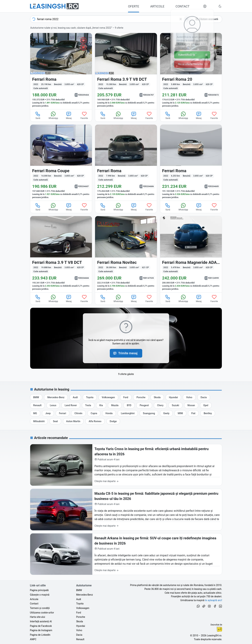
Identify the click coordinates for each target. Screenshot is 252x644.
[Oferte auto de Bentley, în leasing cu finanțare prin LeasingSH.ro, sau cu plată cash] (208, 413)
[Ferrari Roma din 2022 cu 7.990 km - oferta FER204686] (126, 163)
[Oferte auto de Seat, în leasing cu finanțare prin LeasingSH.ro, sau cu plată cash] (55, 421)
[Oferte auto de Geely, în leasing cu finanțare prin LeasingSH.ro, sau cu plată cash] (166, 413)
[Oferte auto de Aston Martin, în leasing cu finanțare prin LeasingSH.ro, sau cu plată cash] (73, 421)
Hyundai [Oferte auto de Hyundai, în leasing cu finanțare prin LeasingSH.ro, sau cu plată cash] (81, 626)
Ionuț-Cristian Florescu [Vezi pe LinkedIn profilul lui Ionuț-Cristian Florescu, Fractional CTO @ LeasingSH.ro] (219, 629)
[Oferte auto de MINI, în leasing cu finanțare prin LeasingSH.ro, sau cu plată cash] (180, 413)
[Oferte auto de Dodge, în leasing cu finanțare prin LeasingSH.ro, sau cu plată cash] (113, 421)
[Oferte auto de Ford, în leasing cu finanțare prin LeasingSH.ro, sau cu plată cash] (126, 397)
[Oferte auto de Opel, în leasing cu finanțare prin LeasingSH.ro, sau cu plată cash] (206, 405)
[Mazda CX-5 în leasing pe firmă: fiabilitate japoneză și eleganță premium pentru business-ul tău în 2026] (126, 510)
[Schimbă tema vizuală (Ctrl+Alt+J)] (220, 6)
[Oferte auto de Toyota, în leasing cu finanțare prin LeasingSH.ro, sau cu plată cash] (90, 397)
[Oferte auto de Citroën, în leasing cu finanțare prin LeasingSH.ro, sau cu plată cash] (78, 413)
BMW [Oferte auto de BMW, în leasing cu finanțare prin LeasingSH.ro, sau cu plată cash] (79, 590)
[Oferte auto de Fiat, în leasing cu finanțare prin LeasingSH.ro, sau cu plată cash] (193, 413)
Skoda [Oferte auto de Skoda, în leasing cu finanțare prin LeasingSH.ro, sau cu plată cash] (80, 621)
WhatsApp (53, 115)
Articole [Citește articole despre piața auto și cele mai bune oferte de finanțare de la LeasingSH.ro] (34, 599)
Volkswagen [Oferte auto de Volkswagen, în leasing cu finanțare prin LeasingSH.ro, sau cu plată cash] (83, 608)
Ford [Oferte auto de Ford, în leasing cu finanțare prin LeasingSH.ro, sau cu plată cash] (79, 613)
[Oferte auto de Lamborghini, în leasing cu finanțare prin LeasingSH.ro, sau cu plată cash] (128, 413)
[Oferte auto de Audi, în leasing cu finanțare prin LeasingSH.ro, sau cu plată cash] (75, 397)
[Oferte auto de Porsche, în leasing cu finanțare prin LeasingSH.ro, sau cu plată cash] (141, 397)
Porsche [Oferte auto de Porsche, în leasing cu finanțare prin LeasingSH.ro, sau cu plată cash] (81, 617)
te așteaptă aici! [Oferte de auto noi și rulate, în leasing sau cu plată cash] (214, 600)
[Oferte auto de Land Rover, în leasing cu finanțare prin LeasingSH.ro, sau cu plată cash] (71, 405)
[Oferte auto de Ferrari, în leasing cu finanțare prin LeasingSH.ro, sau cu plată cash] (63, 413)
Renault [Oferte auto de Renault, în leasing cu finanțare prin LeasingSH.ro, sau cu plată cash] (80, 639)
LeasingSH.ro (214, 635)
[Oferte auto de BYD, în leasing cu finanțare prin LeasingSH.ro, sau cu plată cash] (129, 405)
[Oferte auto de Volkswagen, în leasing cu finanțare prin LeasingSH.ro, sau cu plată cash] (108, 397)
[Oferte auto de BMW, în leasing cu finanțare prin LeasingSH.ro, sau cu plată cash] (36, 397)
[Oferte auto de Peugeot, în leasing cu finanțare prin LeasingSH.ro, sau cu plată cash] (144, 405)
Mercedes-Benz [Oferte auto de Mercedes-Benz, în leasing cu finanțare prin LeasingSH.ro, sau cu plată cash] (84, 595)
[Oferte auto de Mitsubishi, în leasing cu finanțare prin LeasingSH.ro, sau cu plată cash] (39, 421)
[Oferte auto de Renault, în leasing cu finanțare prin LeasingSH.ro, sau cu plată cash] (37, 405)
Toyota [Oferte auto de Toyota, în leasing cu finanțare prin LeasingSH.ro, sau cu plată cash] (80, 604)
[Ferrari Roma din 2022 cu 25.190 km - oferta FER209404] (61, 71)
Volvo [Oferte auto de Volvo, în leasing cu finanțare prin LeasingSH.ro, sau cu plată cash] (79, 630)
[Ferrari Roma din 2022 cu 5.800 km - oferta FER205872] (191, 71)
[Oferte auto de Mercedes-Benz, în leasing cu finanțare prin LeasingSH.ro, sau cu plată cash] (56, 397)
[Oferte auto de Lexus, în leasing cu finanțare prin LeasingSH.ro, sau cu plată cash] (53, 405)
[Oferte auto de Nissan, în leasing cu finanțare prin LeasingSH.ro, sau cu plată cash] (191, 405)
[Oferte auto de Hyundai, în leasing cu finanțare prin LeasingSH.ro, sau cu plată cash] (173, 397)
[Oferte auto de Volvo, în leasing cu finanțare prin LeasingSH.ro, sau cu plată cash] (189, 397)
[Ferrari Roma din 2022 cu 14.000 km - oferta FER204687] (61, 163)
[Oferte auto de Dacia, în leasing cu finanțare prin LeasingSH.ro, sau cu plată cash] (204, 397)
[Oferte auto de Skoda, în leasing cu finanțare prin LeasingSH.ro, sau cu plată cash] (157, 397)
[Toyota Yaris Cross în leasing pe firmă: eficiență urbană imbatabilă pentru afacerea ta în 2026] (126, 465)
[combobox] (110, 19)
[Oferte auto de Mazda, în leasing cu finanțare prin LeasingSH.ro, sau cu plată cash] (115, 405)
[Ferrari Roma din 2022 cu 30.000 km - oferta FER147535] (126, 254)
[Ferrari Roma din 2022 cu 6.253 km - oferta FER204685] (191, 163)
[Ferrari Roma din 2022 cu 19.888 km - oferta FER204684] (61, 254)
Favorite (84, 115)
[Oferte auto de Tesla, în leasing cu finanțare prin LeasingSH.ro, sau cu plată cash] (88, 405)
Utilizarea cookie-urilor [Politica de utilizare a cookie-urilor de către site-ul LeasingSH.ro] (42, 613)
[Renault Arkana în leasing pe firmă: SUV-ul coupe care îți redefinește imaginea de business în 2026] (126, 554)
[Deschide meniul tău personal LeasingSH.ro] (205, 6)
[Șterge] (181, 19)
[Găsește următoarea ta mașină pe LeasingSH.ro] (54, 6)
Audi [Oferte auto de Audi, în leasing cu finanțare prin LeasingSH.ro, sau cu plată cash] (79, 599)
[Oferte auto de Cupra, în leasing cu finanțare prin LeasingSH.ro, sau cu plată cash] (94, 413)
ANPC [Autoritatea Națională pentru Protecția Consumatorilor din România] (33, 639)
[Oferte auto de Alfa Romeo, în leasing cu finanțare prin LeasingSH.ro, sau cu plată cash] (95, 421)
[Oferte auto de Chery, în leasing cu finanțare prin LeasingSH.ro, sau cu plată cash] (160, 405)
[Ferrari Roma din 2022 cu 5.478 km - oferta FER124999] (191, 254)
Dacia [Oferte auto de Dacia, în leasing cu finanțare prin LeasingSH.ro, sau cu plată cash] (79, 635)
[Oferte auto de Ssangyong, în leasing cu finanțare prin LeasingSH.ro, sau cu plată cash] (149, 413)
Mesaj (69, 115)
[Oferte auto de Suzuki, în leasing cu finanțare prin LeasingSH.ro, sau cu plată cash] (175, 405)
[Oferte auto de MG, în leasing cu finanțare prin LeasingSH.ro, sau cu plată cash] (35, 413)
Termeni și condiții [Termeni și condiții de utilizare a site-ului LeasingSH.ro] (40, 608)
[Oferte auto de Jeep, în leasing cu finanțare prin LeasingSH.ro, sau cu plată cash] (48, 413)
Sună (38, 115)
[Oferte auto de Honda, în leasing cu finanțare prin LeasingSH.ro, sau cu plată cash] (109, 413)
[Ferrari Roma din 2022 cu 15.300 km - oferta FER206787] (126, 71)
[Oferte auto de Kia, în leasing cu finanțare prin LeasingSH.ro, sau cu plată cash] (101, 405)
